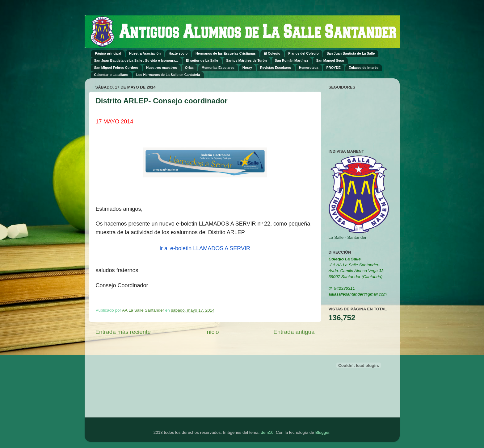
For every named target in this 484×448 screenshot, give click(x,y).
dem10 (267, 432)
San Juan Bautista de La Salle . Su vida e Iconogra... (136, 60)
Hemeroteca (309, 68)
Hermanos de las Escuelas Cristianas (226, 53)
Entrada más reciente (123, 332)
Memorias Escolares (218, 68)
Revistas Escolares (276, 68)
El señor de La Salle (202, 60)
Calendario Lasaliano (111, 75)
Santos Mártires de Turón (246, 60)
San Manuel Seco (330, 60)
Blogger (322, 432)
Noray (247, 68)
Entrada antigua (294, 332)
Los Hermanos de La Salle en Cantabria (168, 75)
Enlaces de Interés (364, 68)
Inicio (212, 332)
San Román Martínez (292, 60)
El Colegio (272, 53)
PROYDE (333, 68)
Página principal (108, 53)
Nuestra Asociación (145, 53)
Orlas (189, 68)
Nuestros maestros (162, 68)
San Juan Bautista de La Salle (351, 53)
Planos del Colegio (303, 53)
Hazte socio (178, 53)
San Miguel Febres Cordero (116, 68)
